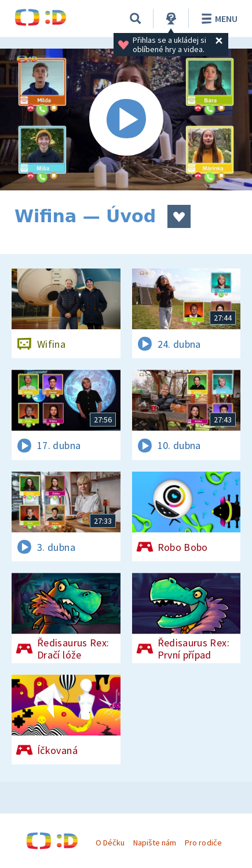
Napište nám (155, 843)
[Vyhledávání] (136, 19)
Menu (218, 19)
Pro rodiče (203, 843)
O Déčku (110, 843)
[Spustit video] (126, 119)
